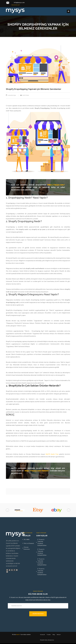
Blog (54, 635)
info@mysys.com (19, 2)
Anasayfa (42, 635)
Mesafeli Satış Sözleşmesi (47, 640)
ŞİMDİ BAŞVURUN (38, 614)
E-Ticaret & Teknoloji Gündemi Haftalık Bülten (42, 542)
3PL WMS (27, 539)
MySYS (18, 635)
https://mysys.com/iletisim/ (37, 471)
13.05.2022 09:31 (12, 95)
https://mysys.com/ (56, 185)
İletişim (59, 635)
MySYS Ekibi (26, 95)
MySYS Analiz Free (52, 454)
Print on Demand (29, 543)
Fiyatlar (49, 635)
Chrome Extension (27, 548)
